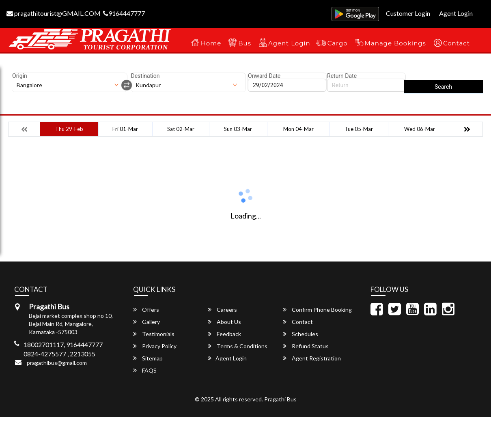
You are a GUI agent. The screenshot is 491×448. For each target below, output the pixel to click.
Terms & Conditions (238, 346)
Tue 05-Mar (359, 129)
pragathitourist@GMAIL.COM (54, 13)
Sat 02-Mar (181, 129)
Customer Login (408, 13)
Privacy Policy (155, 346)
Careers (222, 310)
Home (211, 43)
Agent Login (456, 13)
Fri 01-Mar (125, 129)
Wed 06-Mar (420, 129)
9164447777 (124, 13)
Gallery (146, 322)
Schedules (300, 334)
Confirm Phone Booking (317, 310)
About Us (224, 322)
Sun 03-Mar (238, 129)
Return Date (342, 76)
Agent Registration (312, 358)
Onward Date (264, 76)
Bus (245, 43)
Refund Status (306, 346)
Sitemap (148, 358)
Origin (20, 76)
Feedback (224, 334)
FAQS (145, 370)
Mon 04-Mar (298, 129)
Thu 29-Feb (69, 129)
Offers (146, 310)
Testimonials (154, 334)
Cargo (338, 43)
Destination (145, 76)
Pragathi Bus (280, 399)
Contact (457, 43)
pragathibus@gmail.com (57, 363)
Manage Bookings (395, 43)
